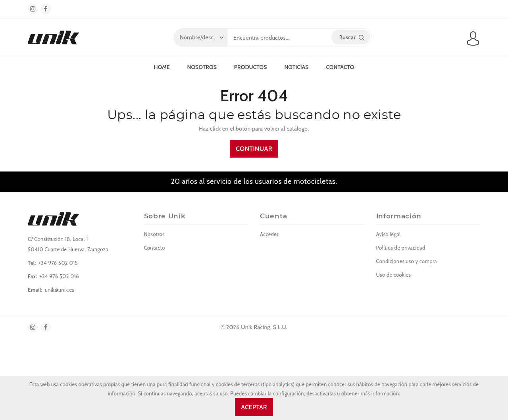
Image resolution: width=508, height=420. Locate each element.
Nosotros (202, 67)
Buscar (352, 37)
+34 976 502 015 (58, 263)
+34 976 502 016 (59, 276)
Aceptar (254, 407)
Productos (251, 67)
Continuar (254, 149)
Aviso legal (389, 234)
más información (380, 394)
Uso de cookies (394, 275)
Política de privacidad (401, 248)
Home (162, 67)
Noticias (296, 67)
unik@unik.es (60, 290)
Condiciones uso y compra (407, 261)
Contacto (340, 67)
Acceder (269, 234)
